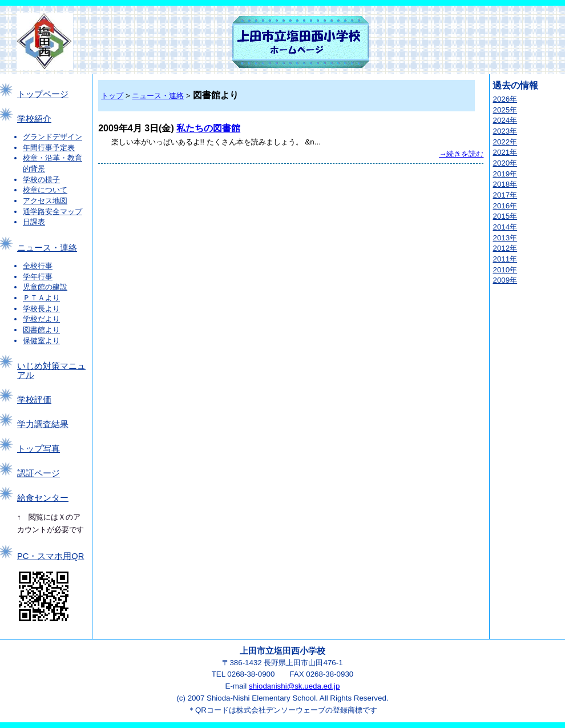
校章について (45, 190)
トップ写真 (39, 449)
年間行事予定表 (49, 148)
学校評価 (34, 400)
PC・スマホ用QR (51, 556)
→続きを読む (461, 154)
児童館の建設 (45, 287)
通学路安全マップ (53, 212)
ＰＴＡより (41, 298)
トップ (112, 96)
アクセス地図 (45, 201)
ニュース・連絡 (47, 248)
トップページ (43, 94)
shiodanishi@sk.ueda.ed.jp (294, 686)
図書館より (41, 330)
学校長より (41, 309)
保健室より (41, 341)
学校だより (41, 319)
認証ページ (39, 473)
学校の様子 (41, 180)
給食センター (43, 498)
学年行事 (38, 277)
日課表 (34, 222)
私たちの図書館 (208, 128)
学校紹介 (34, 119)
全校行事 (38, 266)
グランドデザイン (53, 137)
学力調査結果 (43, 424)
